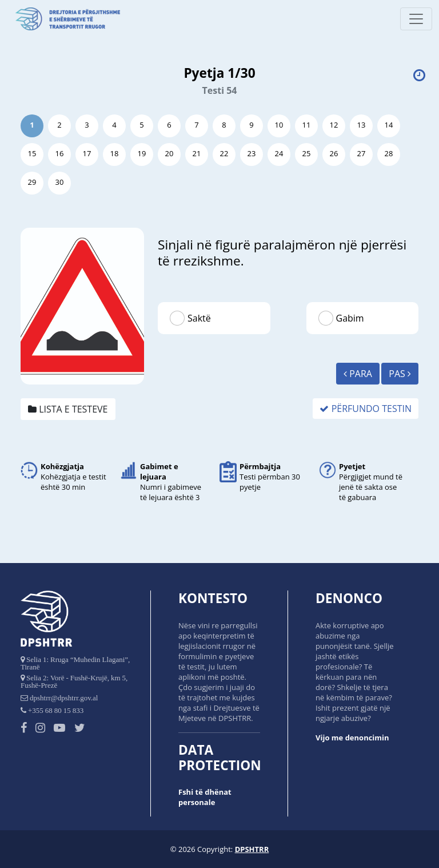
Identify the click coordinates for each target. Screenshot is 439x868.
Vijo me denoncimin (352, 738)
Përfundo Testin (366, 409)
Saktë (199, 318)
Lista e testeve (68, 409)
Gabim (350, 318)
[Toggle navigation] (416, 19)
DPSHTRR (252, 849)
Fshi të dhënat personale (205, 797)
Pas (400, 374)
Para (358, 374)
